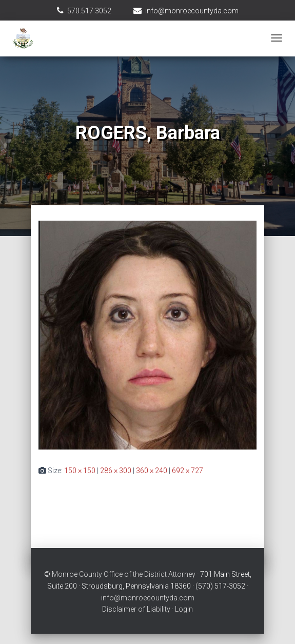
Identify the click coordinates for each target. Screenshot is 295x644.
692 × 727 (188, 471)
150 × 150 (80, 471)
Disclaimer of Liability (136, 609)
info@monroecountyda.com (192, 11)
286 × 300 (116, 471)
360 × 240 (152, 471)
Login (184, 609)
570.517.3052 (89, 11)
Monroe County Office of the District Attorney (124, 574)
